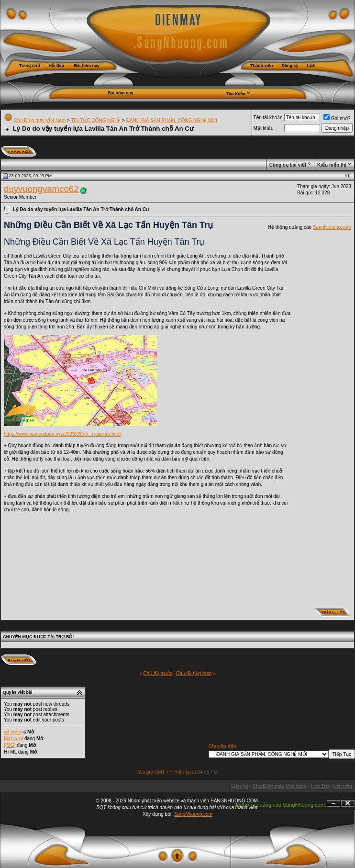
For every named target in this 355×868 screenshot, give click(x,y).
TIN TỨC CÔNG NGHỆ (96, 120)
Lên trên (343, 786)
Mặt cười (13, 738)
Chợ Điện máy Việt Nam (40, 120)
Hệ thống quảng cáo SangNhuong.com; (280, 805)
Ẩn (333, 804)
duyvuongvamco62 (41, 189)
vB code (12, 732)
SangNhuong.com (332, 227)
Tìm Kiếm (236, 94)
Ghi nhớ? (337, 118)
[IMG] (10, 745)
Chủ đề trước (158, 673)
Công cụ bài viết (288, 165)
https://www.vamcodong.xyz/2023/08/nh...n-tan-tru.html (62, 434)
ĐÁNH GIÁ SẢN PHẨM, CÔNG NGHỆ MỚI (172, 120)
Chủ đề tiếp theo (194, 673)
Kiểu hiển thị (332, 165)
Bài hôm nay (121, 93)
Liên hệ (239, 786)
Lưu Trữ (320, 786)
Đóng (348, 804)
